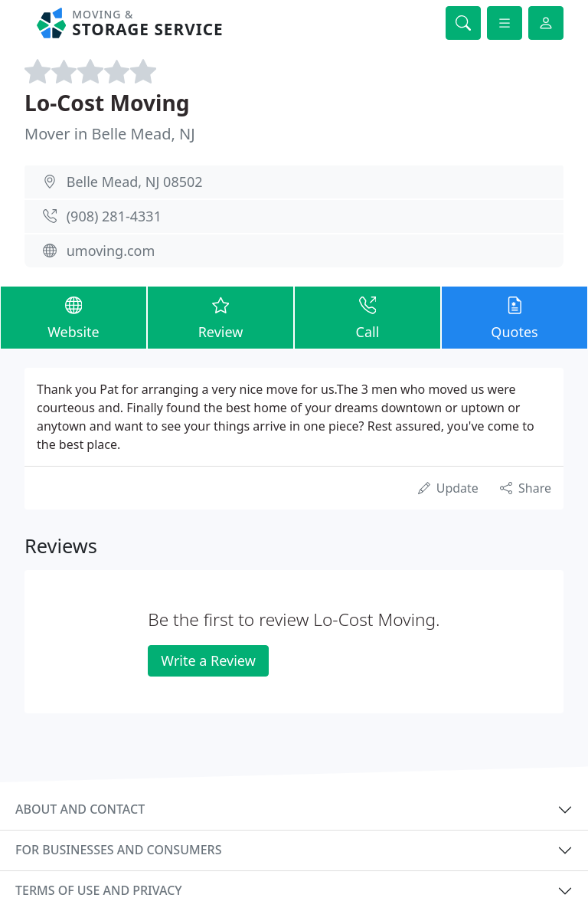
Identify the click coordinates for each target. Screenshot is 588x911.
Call (367, 317)
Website (73, 317)
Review (220, 317)
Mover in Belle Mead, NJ (110, 134)
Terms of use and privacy (99, 890)
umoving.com (111, 251)
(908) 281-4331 (114, 216)
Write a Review (208, 660)
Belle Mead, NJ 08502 (135, 182)
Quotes (514, 317)
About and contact (80, 809)
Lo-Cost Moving (107, 103)
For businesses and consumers (118, 850)
